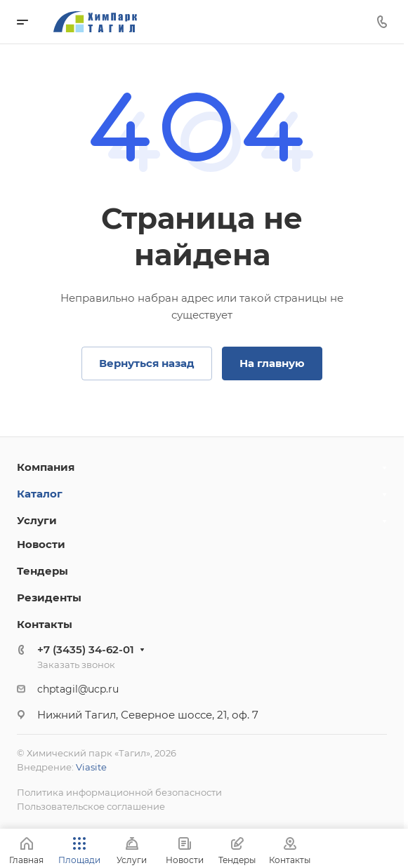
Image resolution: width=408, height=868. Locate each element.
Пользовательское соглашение (91, 806)
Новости (41, 544)
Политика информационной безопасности (119, 792)
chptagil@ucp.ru (78, 689)
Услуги (37, 520)
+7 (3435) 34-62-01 (86, 649)
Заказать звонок (76, 665)
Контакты (45, 624)
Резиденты (49, 597)
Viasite (91, 767)
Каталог (40, 494)
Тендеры (42, 571)
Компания (46, 467)
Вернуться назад (147, 363)
